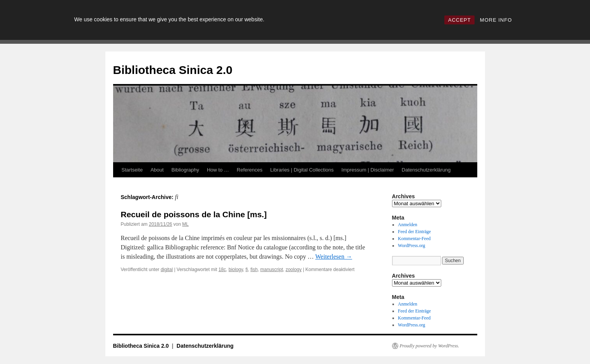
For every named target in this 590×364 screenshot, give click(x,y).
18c (222, 270)
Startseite (132, 170)
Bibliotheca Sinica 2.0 (173, 70)
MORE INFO (496, 20)
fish (254, 270)
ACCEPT (460, 20)
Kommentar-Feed (414, 239)
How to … (218, 170)
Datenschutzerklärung (426, 170)
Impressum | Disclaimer (368, 170)
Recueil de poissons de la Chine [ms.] (194, 214)
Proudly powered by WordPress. (430, 346)
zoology (293, 270)
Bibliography (185, 170)
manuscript (272, 270)
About (157, 170)
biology (236, 270)
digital (167, 270)
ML (185, 224)
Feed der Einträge (414, 232)
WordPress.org (411, 246)
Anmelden (408, 225)
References (249, 170)
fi (247, 270)
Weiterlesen (334, 257)
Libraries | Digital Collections (302, 170)
